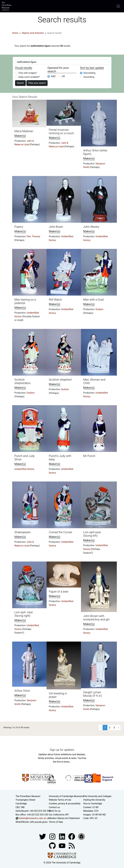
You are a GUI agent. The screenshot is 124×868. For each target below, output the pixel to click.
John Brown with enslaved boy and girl (96, 618)
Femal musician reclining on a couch (61, 131)
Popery (19, 227)
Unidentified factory (24, 469)
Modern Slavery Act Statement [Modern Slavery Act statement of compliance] (64, 818)
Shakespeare (23, 532)
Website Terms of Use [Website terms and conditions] (60, 800)
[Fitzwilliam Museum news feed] (72, 846)
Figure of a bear (59, 592)
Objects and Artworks (33, 33)
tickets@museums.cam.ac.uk (34, 818)
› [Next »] (118, 728)
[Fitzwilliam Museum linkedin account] (72, 836)
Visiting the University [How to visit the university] (94, 800)
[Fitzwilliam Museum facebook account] (62, 836)
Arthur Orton (22, 691)
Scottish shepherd (60, 380)
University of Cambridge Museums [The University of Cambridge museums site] (66, 796)
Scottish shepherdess (23, 381)
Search (20, 83)
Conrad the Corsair (61, 532)
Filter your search (37, 83)
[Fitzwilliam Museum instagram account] (53, 836)
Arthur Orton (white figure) (95, 152)
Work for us (55, 811)
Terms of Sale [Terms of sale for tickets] (56, 822)
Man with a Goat (94, 300)
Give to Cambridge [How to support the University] (93, 804)
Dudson (99, 309)
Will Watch (55, 300)
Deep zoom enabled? (29, 77)
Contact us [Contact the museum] (54, 807)
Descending (89, 73)
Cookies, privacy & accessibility (65, 804)
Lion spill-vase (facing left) (92, 534)
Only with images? (28, 73)
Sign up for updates (62, 750)
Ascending (89, 77)
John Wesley (91, 227)
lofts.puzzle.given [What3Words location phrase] (39, 822)
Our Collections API (59, 815)
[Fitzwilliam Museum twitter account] (43, 836)
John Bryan (56, 227)
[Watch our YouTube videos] (62, 846)
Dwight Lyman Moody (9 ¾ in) (93, 694)
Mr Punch (89, 456)
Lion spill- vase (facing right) (24, 614)
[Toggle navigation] (118, 6)
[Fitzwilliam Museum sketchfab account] (81, 836)
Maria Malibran (24, 131)
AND (53, 76)
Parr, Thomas (33, 236)
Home (15, 33)
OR (63, 76)
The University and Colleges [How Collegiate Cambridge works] (97, 796)
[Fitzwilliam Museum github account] (53, 846)
